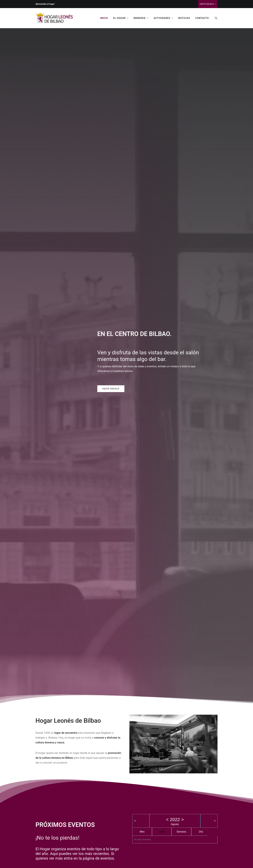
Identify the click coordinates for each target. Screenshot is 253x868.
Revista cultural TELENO (144, 822)
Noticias (184, 18)
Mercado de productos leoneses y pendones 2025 (52, 627)
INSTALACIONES (106, 753)
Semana (181, 301)
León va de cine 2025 (183, 620)
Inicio (104, 18)
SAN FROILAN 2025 (100, 821)
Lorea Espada (164, 860)
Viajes (133, 803)
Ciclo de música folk (142, 827)
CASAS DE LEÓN (147, 753)
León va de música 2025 (141, 620)
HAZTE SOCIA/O (188, 753)
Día (201, 301)
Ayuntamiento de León (60, 803)
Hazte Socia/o (208, 4)
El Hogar (121, 18)
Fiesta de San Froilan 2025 (104, 835)
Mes (142, 301)
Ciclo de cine (137, 793)
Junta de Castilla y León (61, 808)
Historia (134, 812)
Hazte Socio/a (99, 116)
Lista (162, 301)
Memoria (141, 18)
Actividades (163, 18)
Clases (134, 798)
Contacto (202, 18)
